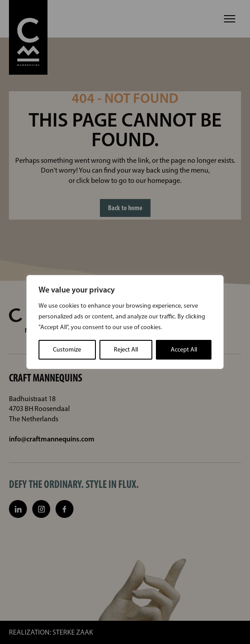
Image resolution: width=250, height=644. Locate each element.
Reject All (126, 350)
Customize (67, 350)
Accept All (184, 350)
